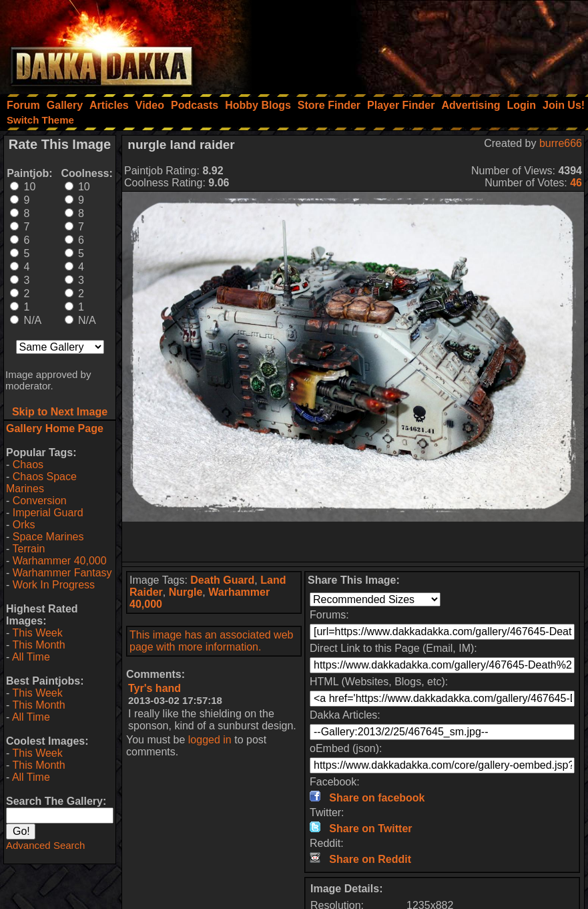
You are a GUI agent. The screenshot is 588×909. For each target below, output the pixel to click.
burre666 (561, 143)
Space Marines (48, 537)
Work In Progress (54, 585)
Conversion (40, 501)
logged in (210, 740)
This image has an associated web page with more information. (211, 641)
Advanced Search (45, 845)
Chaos (28, 465)
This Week (37, 633)
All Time (31, 657)
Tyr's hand (155, 688)
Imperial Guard (48, 513)
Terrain (28, 549)
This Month (38, 645)
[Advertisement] (408, 43)
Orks (24, 525)
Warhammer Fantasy (62, 573)
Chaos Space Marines (41, 483)
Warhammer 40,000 (60, 561)
